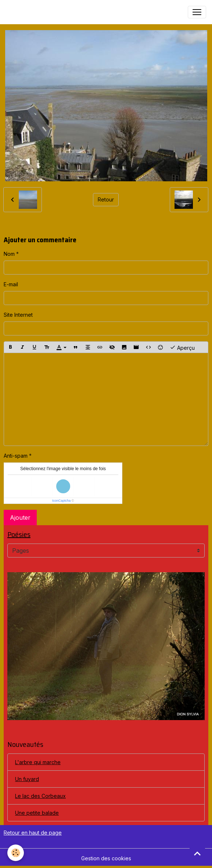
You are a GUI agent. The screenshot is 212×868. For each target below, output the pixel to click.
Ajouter (20, 517)
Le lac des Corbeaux (40, 796)
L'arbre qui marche (38, 762)
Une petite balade (37, 813)
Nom (9, 254)
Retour (106, 199)
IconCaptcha (62, 501)
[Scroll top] (197, 853)
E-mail (11, 284)
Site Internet (18, 315)
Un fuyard (27, 779)
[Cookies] (16, 853)
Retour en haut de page (33, 833)
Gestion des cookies (106, 858)
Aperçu (182, 347)
